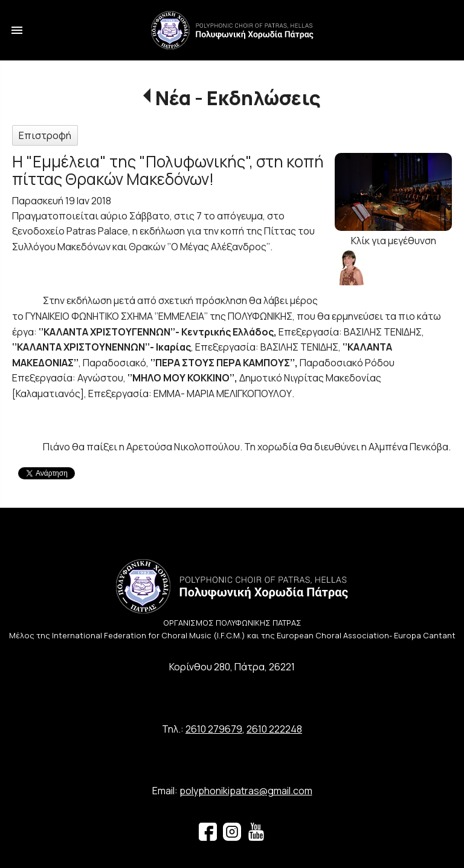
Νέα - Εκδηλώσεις (238, 98)
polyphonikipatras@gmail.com (246, 791)
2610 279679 (214, 729)
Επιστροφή (45, 135)
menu (17, 30)
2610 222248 (274, 729)
